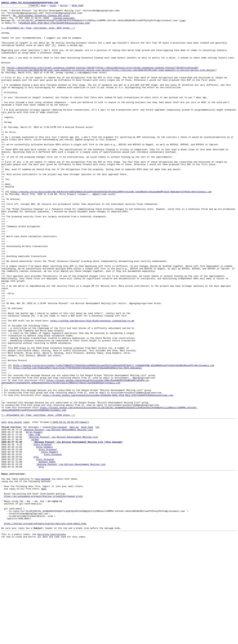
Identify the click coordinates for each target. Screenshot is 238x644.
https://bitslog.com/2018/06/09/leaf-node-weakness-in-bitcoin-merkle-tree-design (59, 83)
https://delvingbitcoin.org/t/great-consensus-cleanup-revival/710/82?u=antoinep (147, 80)
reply (27, 505)
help (49, 6)
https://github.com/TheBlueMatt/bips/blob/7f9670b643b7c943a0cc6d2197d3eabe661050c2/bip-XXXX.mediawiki (77, 441)
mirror (69, 6)
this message (43, 572)
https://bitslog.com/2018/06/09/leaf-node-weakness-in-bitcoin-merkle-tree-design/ (164, 83)
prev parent (15, 505)
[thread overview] (64, 21)
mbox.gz (74, 511)
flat (54, 511)
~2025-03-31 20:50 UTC (65, 505)
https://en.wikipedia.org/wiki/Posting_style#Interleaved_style (43, 593)
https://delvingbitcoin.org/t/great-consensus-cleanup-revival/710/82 (51, 80)
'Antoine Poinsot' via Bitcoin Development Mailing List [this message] (78, 529)
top (97, 511)
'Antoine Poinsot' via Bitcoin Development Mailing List (58, 514)
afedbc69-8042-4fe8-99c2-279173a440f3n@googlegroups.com (54, 27)
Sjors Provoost (43, 532)
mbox (44, 584)
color (58, 6)
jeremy (35, 526)
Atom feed (83, 6)
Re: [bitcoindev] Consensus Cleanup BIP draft (41, 18)
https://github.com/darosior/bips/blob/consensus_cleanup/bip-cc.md (92, 384)
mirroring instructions (52, 637)
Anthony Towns (47, 553)
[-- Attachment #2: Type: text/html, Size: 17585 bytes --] (38, 497)
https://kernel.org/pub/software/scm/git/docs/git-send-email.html (45, 626)
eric (36, 547)
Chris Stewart (34, 517)
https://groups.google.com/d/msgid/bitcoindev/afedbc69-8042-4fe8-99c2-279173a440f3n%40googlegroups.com (108, 473)
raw (182, 24)
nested (62, 511)
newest (84, 505)
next (4, 505)
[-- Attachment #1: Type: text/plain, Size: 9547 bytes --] (38, 33)
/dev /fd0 (34, 520)
